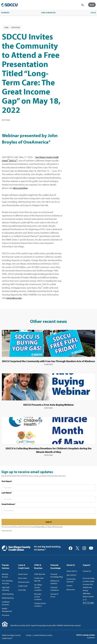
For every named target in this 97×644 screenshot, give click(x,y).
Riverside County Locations (38, 597)
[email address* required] (49, 511)
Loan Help (22, 590)
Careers (69, 586)
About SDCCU (72, 571)
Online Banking (8, 594)
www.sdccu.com (14, 298)
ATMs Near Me (40, 574)
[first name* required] (49, 488)
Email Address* (8, 504)
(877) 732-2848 (88, 603)
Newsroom (16, 27)
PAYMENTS (5, 13)
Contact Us (87, 571)
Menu (92, 5)
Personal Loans (24, 582)
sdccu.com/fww (20, 188)
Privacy (29, 635)
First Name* (7, 481)
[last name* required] (49, 499)
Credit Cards (23, 586)
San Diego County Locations (38, 587)
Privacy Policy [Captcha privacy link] (40, 527)
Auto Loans (23, 578)
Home (7, 27)
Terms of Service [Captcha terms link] (53, 527)
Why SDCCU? (71, 575)
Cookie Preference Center (43, 635)
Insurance (6, 615)
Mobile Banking (8, 598)
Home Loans (23, 574)
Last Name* (7, 493)
